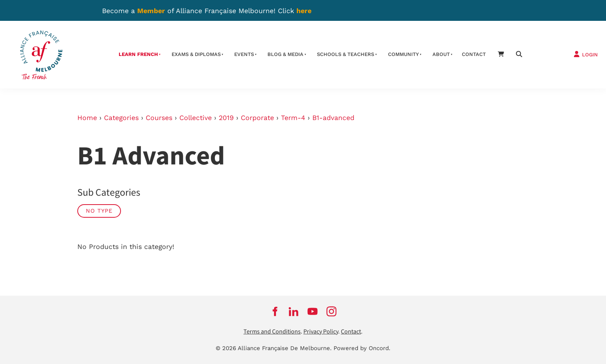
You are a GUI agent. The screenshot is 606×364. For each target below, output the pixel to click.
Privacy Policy (321, 332)
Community (403, 54)
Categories (121, 118)
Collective (196, 118)
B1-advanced (333, 118)
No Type (99, 211)
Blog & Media (285, 54)
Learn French (138, 54)
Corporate (257, 118)
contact (474, 54)
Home (87, 118)
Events (244, 54)
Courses (159, 118)
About (441, 54)
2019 (226, 118)
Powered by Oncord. (362, 348)
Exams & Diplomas (196, 54)
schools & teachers (346, 54)
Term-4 (293, 118)
